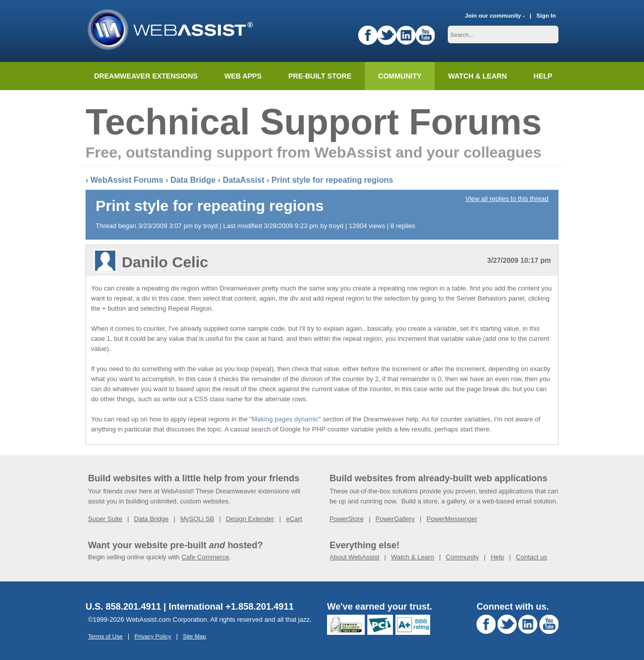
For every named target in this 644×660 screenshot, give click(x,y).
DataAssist (244, 180)
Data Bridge (193, 180)
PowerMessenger (452, 519)
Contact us (531, 557)
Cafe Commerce (206, 557)
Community (400, 76)
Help (497, 557)
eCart (294, 519)
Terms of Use (105, 636)
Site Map (194, 636)
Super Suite (105, 519)
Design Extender (250, 519)
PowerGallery (395, 519)
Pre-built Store (320, 76)
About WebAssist (354, 557)
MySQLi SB (197, 519)
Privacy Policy (153, 636)
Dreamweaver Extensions (146, 76)
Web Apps (243, 76)
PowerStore (347, 519)
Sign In (546, 15)
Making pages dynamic (285, 419)
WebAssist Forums (127, 180)
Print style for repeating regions (333, 180)
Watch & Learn (477, 76)
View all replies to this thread (507, 199)
